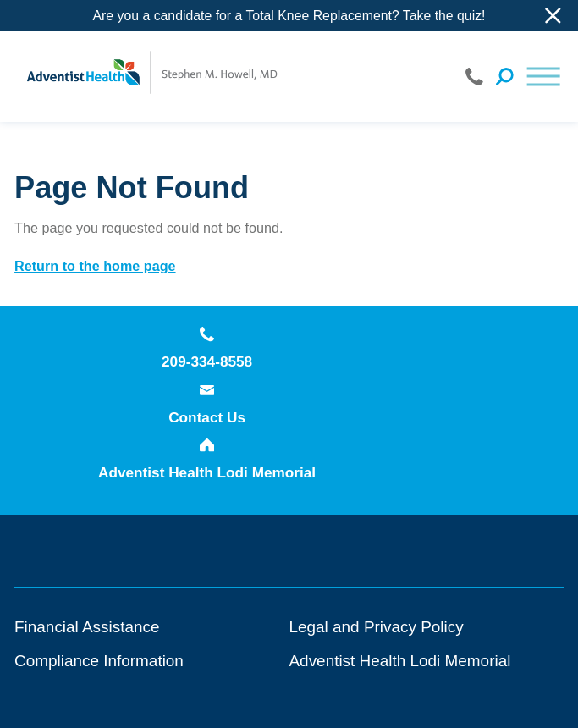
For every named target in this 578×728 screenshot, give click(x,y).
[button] (544, 77)
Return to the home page (95, 266)
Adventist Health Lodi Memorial (207, 459)
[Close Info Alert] (553, 16)
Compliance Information (99, 661)
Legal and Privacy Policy (377, 627)
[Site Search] (505, 77)
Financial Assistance (87, 627)
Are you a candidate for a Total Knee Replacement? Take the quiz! (289, 16)
